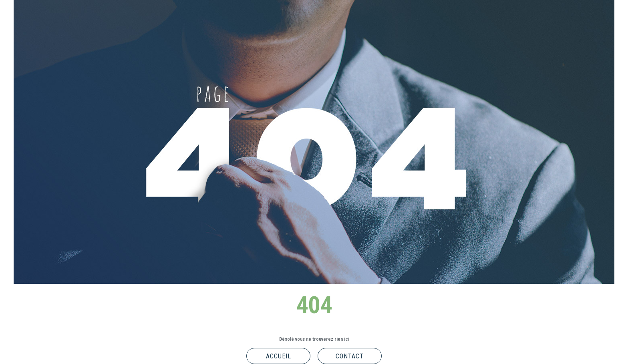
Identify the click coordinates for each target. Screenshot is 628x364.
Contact (350, 356)
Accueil (279, 356)
